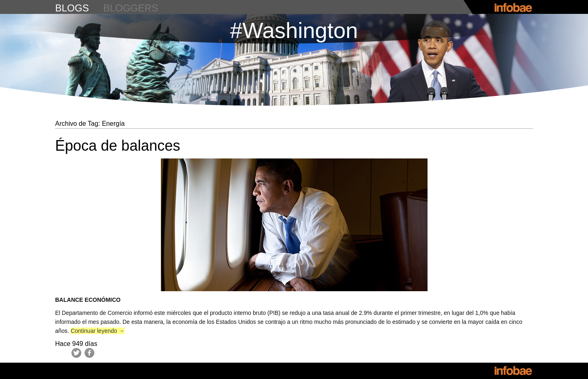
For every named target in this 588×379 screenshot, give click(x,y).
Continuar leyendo (98, 331)
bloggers (131, 8)
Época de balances (118, 146)
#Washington (294, 30)
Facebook (89, 353)
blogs (72, 8)
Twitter (76, 353)
